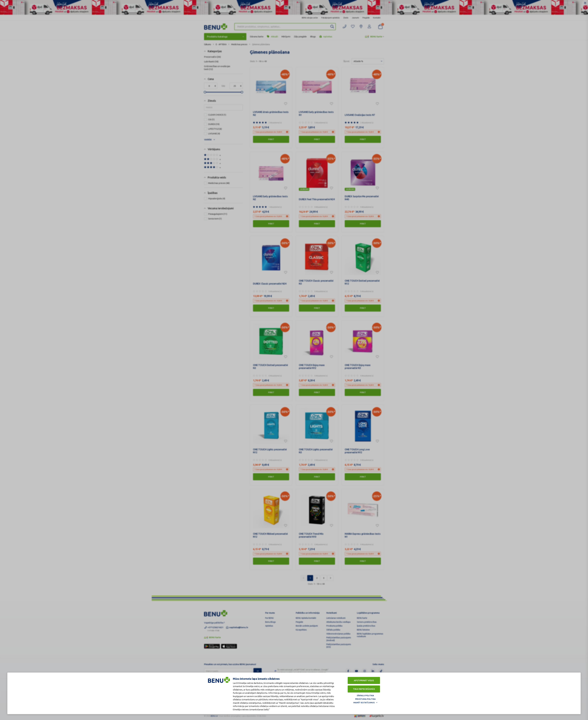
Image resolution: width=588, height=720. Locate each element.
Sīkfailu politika (365, 695)
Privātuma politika (365, 699)
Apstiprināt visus (364, 680)
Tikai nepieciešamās (364, 689)
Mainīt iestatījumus (364, 703)
